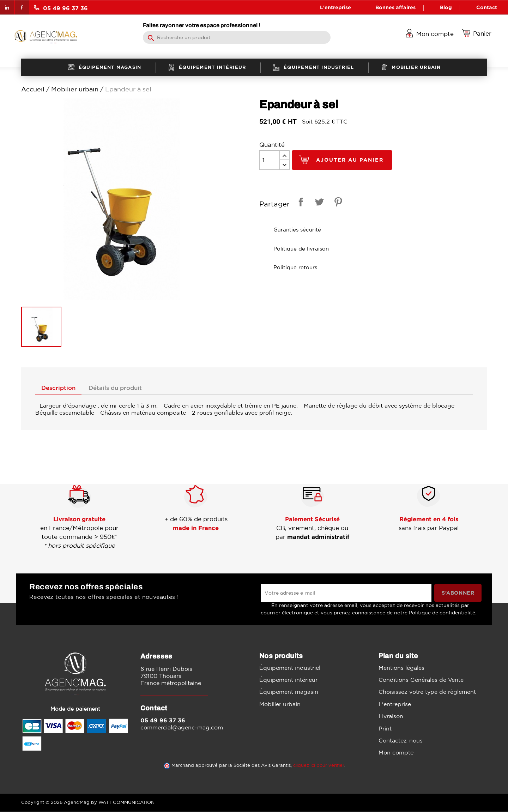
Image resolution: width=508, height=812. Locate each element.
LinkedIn (7, 7)
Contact (487, 7)
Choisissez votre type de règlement (427, 692)
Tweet (318, 203)
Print (385, 728)
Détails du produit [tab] (120, 388)
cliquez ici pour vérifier (319, 766)
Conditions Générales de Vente (421, 680)
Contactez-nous (401, 741)
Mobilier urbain (280, 704)
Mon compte (396, 753)
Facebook (22, 7)
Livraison (391, 716)
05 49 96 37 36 (61, 8)
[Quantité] (270, 160)
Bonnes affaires (395, 7)
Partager (300, 203)
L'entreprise (335, 7)
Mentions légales (401, 668)
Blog (446, 7)
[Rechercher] (237, 37)
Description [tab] (60, 388)
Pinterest (337, 203)
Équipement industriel (290, 668)
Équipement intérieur (288, 680)
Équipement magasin (289, 692)
